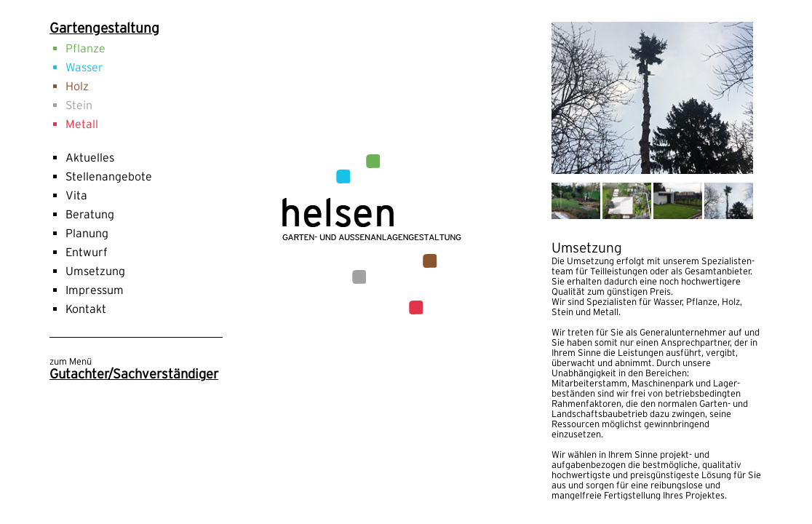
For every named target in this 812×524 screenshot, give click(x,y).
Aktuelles (90, 157)
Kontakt (86, 309)
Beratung (90, 214)
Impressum (95, 290)
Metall (82, 124)
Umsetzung (95, 271)
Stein (79, 105)
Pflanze (85, 48)
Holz (77, 86)
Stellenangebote (109, 176)
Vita (76, 195)
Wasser (84, 67)
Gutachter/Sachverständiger (134, 374)
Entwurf (87, 252)
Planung (87, 233)
